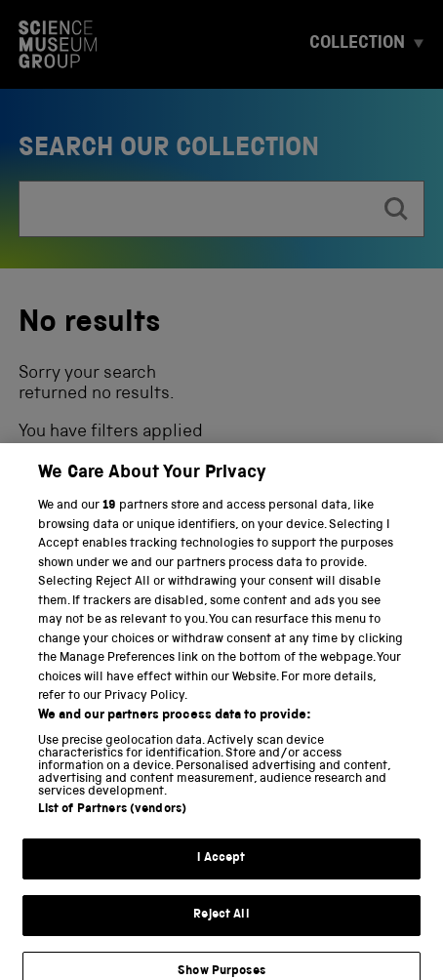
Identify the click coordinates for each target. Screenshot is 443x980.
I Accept (221, 867)
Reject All (221, 923)
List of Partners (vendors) (112, 818)
